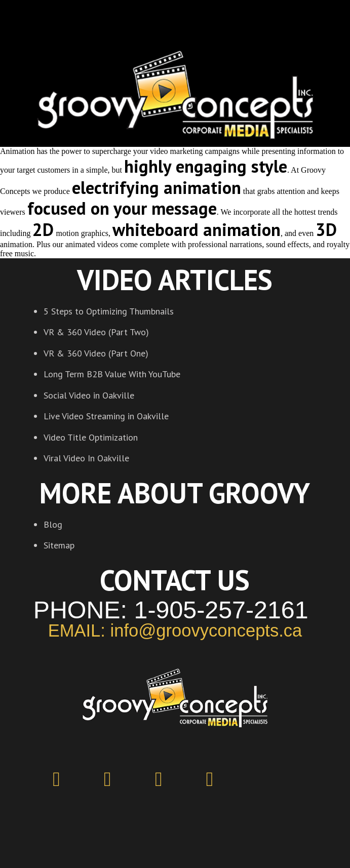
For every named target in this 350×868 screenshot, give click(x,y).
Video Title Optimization (91, 437)
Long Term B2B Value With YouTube (112, 374)
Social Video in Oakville (89, 395)
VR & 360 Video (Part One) (96, 353)
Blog (53, 524)
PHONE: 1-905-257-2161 (171, 610)
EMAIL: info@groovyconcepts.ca (175, 631)
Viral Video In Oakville (86, 458)
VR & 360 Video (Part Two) (96, 332)
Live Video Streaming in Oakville (106, 416)
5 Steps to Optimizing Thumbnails (109, 311)
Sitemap (59, 545)
